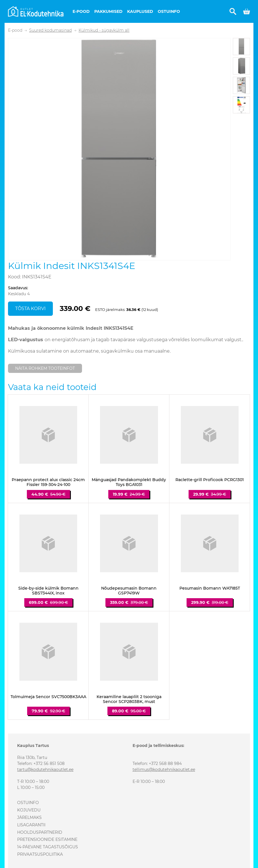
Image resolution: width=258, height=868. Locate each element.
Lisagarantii (31, 825)
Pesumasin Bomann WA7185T (210, 588)
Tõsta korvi (30, 309)
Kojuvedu (29, 810)
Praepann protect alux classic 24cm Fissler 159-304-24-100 (48, 482)
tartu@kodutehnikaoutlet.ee (45, 769)
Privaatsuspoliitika (40, 854)
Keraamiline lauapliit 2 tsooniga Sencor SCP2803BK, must (129, 699)
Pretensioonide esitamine (47, 839)
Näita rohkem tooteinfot (45, 368)
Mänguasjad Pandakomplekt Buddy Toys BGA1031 (129, 482)
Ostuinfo (169, 11)
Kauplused (140, 11)
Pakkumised (108, 11)
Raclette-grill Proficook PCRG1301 (210, 480)
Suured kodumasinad (50, 30)
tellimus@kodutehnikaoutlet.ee (164, 769)
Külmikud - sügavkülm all (104, 30)
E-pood (81, 11)
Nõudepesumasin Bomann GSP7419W (129, 591)
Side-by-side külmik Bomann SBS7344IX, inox (48, 591)
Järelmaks (29, 817)
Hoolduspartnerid (40, 832)
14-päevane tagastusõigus (48, 847)
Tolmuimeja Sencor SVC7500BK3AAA (48, 697)
